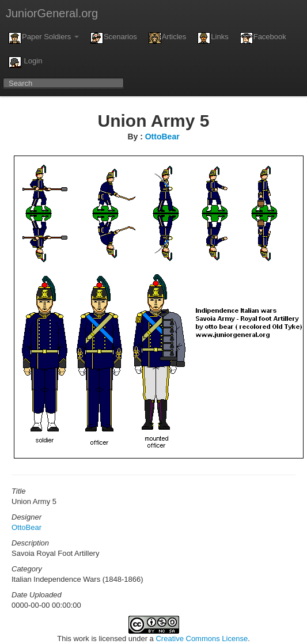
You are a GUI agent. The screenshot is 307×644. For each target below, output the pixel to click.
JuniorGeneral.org (52, 13)
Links (213, 38)
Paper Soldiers (44, 38)
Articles (168, 38)
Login (25, 62)
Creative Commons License (202, 639)
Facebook (263, 38)
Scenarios (114, 38)
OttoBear (162, 137)
